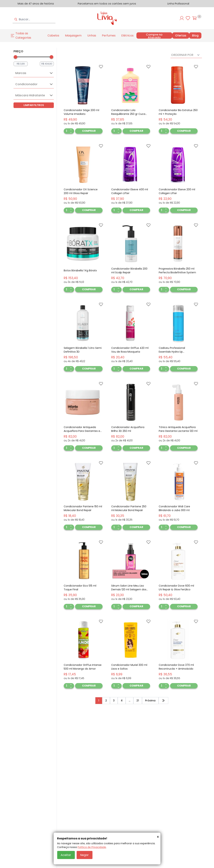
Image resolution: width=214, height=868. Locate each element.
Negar (84, 855)
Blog (195, 36)
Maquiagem (73, 35)
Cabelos (53, 35)
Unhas (92, 35)
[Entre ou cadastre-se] (182, 18)
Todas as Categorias (23, 35)
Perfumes (109, 35)
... (129, 701)
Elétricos (127, 35)
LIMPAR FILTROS (34, 105)
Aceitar (66, 855)
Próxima (150, 701)
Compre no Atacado (154, 36)
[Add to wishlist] (101, 67)
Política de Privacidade (92, 847)
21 (138, 701)
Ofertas (181, 36)
